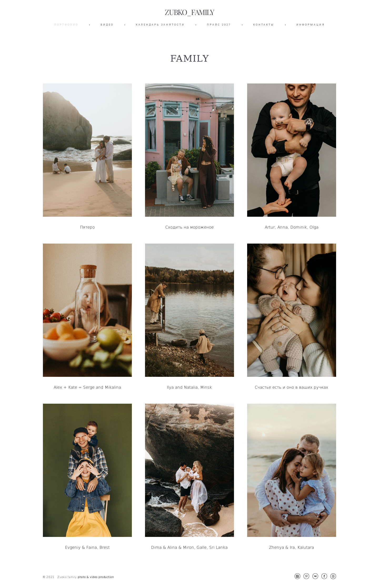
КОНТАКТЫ (264, 25)
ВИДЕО (107, 25)
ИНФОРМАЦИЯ (311, 25)
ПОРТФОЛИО (66, 25)
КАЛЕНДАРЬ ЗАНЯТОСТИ (160, 25)
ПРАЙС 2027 (219, 25)
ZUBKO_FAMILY (189, 12)
